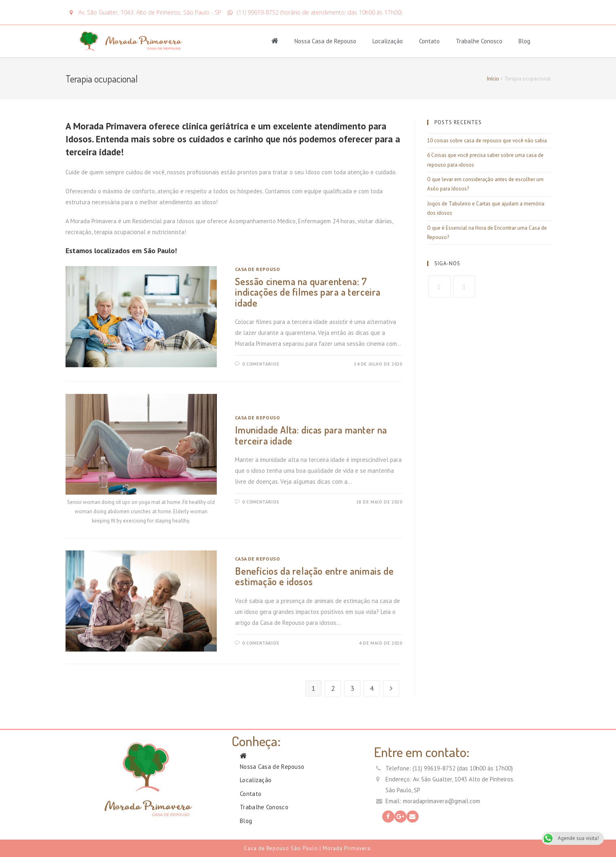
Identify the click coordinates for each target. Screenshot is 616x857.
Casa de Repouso (257, 269)
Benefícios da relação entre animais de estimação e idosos (314, 576)
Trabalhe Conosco (479, 41)
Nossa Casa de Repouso (325, 41)
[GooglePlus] (464, 287)
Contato (429, 41)
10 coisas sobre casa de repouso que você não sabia (487, 141)
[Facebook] (439, 287)
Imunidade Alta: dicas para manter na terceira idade (311, 435)
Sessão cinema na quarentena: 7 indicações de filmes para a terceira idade (308, 292)
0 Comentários (261, 364)
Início (493, 79)
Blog (524, 41)
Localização (388, 41)
